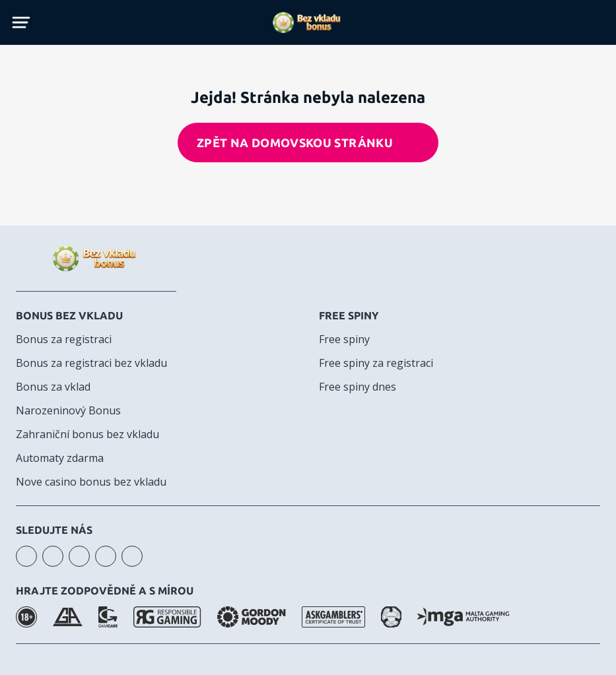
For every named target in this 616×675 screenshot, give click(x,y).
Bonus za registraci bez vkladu (91, 363)
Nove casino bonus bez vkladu (91, 482)
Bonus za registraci (64, 339)
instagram (26, 556)
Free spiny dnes (358, 387)
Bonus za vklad (53, 387)
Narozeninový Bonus (68, 410)
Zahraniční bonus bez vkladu (87, 434)
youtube (53, 556)
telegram (106, 556)
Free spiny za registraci (376, 363)
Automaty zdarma (60, 458)
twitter (132, 556)
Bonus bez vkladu (69, 315)
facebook (79, 556)
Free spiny (349, 315)
